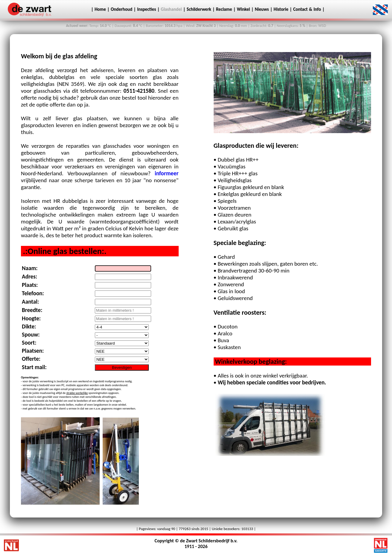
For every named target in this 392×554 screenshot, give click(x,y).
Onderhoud (121, 9)
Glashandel (171, 9)
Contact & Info (308, 9)
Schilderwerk (199, 9)
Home (100, 9)
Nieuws (262, 9)
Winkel (243, 9)
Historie (281, 9)
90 (173, 529)
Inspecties (146, 9)
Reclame (224, 9)
